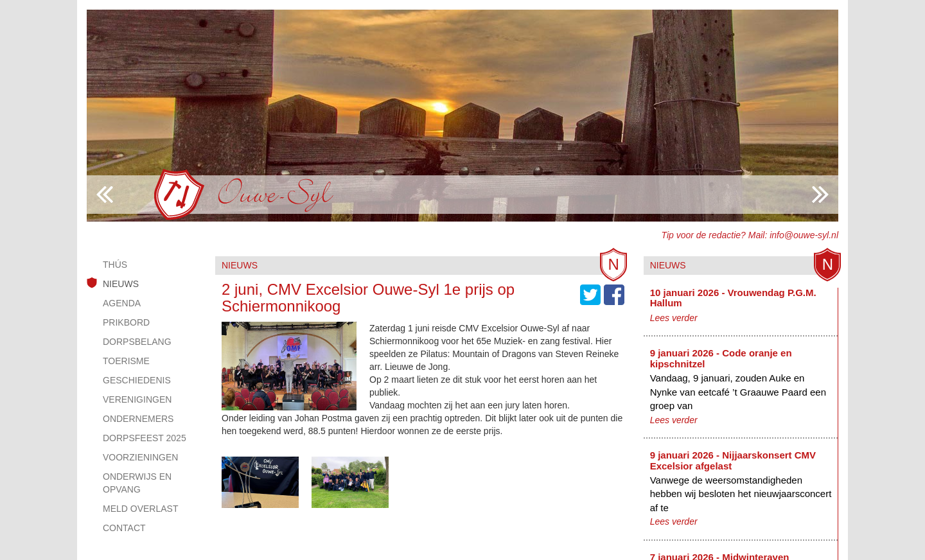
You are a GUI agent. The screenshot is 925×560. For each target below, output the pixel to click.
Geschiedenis (137, 380)
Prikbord (126, 322)
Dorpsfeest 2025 (145, 438)
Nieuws (121, 284)
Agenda (122, 303)
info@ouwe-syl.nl (804, 235)
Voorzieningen (140, 457)
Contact (124, 528)
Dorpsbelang (137, 342)
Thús (115, 265)
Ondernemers (138, 419)
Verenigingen (137, 399)
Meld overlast (140, 509)
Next (105, 195)
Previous (820, 195)
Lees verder (674, 318)
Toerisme (126, 361)
